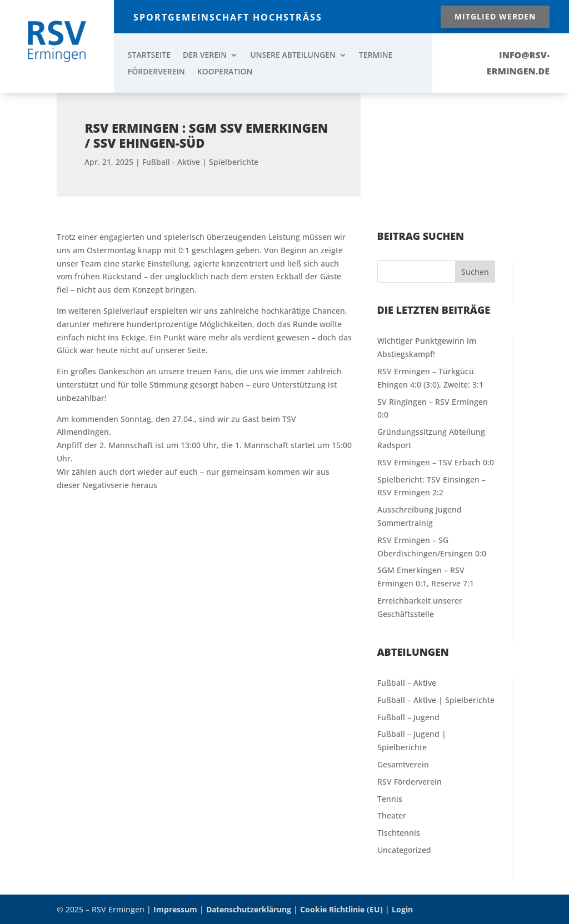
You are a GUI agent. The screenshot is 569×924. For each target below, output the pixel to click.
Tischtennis (399, 833)
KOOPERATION (225, 72)
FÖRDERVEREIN (156, 72)
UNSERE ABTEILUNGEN (293, 56)
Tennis (390, 799)
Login (402, 909)
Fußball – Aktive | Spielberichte (436, 700)
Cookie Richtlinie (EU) (341, 909)
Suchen (475, 272)
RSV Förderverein (410, 782)
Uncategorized (404, 850)
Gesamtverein (403, 764)
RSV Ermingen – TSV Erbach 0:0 (436, 462)
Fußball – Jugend (408, 717)
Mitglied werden (495, 16)
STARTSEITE (149, 56)
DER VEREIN (205, 56)
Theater (392, 815)
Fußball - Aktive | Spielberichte (200, 152)
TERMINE (376, 56)
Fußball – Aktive (407, 683)
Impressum (175, 909)
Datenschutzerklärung (249, 909)
